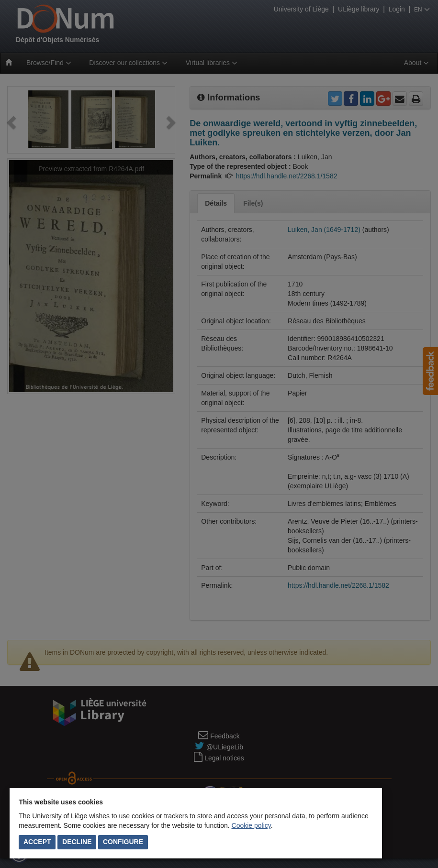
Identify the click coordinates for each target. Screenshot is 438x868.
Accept (37, 842)
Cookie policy (251, 825)
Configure (123, 842)
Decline (77, 842)
